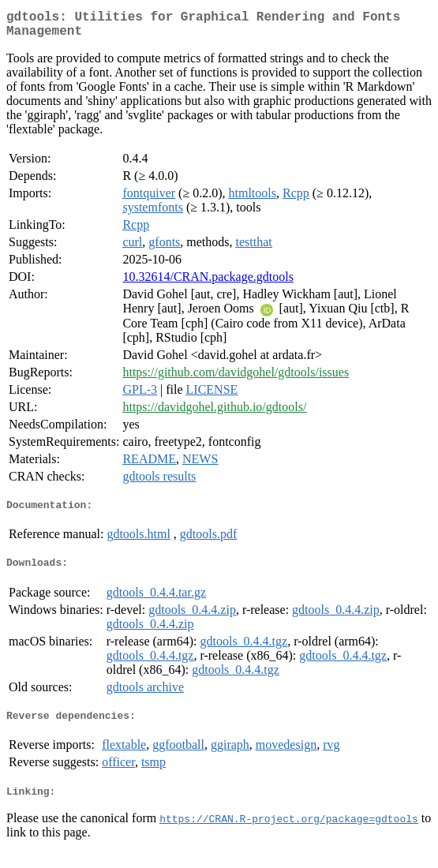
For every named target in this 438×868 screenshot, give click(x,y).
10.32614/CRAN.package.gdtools (208, 283)
